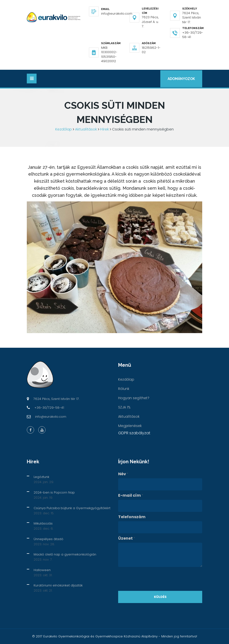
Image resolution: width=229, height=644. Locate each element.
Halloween (42, 570)
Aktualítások (86, 129)
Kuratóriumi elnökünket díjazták (58, 585)
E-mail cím (131, 495)
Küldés (160, 597)
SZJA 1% (124, 407)
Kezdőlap (64, 129)
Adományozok (181, 79)
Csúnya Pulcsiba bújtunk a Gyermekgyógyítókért (72, 508)
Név (123, 474)
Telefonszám (132, 517)
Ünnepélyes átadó (48, 539)
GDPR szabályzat (134, 433)
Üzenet (127, 538)
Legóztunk (41, 477)
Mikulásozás (43, 523)
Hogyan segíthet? (134, 398)
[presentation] (155, 579)
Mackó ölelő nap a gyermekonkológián (65, 554)
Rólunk (124, 389)
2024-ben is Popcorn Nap (54, 492)
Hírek (105, 129)
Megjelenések (130, 426)
